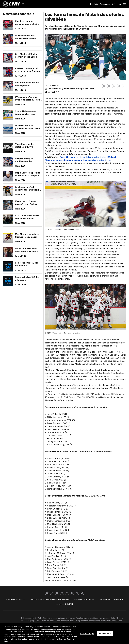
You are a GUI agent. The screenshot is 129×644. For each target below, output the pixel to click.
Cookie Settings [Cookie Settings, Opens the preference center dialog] (87, 634)
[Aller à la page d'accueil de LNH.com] (11, 4)
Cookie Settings (36, 634)
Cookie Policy (65, 631)
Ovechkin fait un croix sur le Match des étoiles (83, 157)
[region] (64, 633)
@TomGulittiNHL (53, 89)
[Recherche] (23, 4)
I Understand (105, 634)
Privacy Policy (49, 631)
